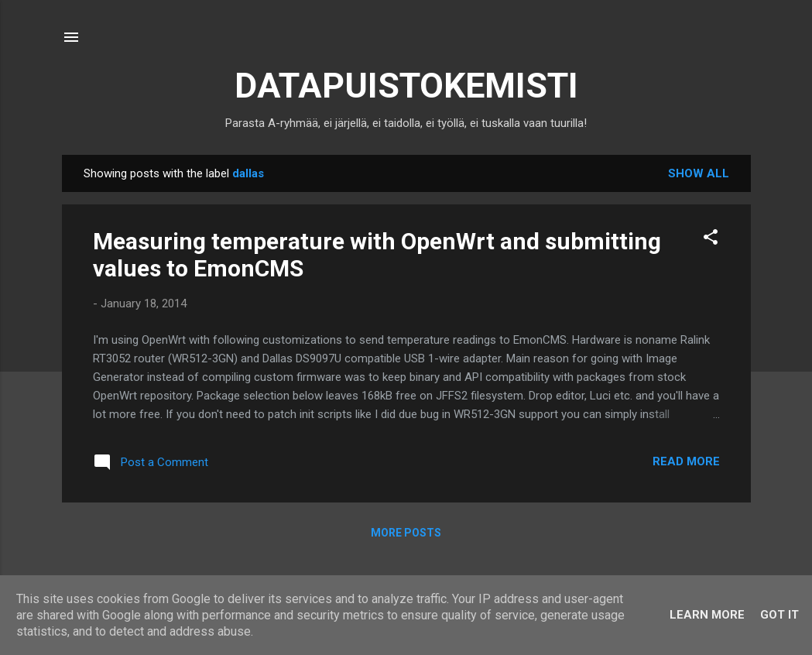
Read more (686, 461)
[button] (711, 240)
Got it (779, 615)
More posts (406, 533)
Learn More (707, 615)
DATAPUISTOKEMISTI (406, 86)
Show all (699, 173)
